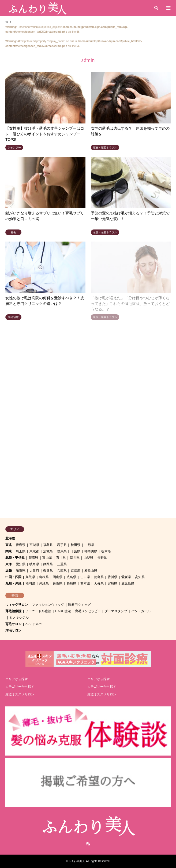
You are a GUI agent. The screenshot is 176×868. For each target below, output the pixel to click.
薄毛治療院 (13, 611)
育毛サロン (13, 624)
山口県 (85, 577)
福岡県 (30, 583)
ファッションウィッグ (48, 605)
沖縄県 (44, 583)
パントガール (141, 611)
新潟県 (33, 558)
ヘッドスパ (33, 624)
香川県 (113, 577)
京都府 (76, 571)
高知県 (140, 577)
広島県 (72, 577)
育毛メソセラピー (88, 611)
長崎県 (72, 583)
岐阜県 (34, 564)
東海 (9, 564)
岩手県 (62, 545)
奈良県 (48, 571)
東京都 (34, 551)
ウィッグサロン (17, 605)
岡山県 (58, 577)
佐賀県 (58, 583)
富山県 (47, 558)
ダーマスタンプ (116, 611)
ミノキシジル (19, 618)
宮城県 (34, 545)
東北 (9, 545)
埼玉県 (21, 551)
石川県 (61, 558)
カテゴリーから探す (20, 687)
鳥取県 (30, 577)
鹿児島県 (128, 583)
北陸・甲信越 (15, 558)
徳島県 (99, 577)
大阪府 (34, 571)
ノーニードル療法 (38, 611)
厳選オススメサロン (20, 694)
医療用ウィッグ (79, 605)
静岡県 (48, 564)
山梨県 (88, 558)
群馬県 (62, 551)
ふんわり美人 (77, 861)
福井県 (75, 558)
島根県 (44, 577)
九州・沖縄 (13, 583)
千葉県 (76, 551)
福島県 (48, 545)
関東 (9, 551)
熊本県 (85, 583)
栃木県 (106, 551)
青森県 (21, 545)
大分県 (99, 583)
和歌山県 (91, 571)
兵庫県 (62, 571)
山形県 (89, 545)
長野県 (102, 558)
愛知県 (21, 564)
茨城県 (48, 551)
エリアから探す (17, 679)
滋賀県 (21, 571)
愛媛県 (126, 577)
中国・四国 (13, 577)
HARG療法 (63, 611)
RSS (88, 844)
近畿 (9, 571)
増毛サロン (13, 630)
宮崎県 (113, 583)
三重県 (62, 564)
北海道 (10, 538)
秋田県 (76, 545)
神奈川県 (91, 551)
